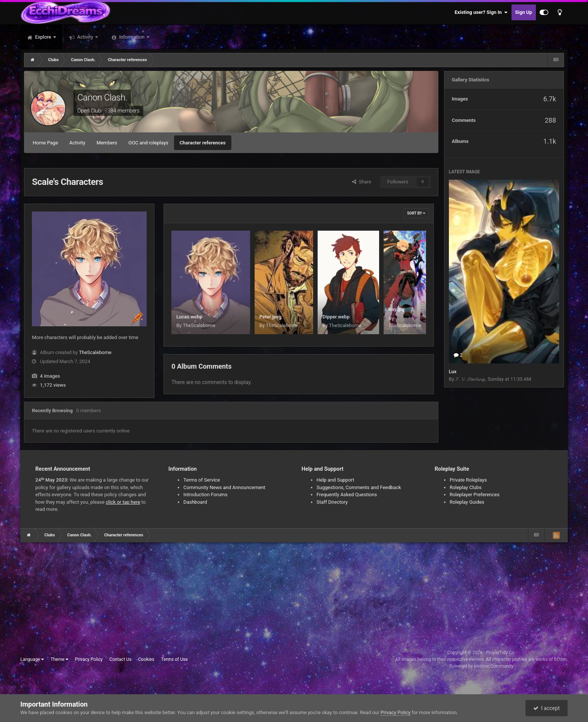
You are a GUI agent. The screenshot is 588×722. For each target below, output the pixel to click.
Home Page (45, 143)
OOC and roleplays (148, 143)
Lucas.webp (189, 317)
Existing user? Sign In (481, 12)
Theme (59, 659)
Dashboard (195, 502)
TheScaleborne (95, 352)
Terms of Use (175, 659)
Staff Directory (332, 502)
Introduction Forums (205, 495)
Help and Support (335, 480)
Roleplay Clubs (466, 487)
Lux (453, 372)
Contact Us (121, 659)
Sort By (416, 213)
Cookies (146, 659)
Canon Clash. (102, 98)
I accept (546, 708)
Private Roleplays (468, 480)
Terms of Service (202, 480)
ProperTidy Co (500, 653)
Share (362, 182)
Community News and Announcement (224, 487)
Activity (85, 37)
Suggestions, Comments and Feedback (359, 487)
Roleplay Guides (467, 502)
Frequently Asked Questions (347, 495)
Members (107, 143)
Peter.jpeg (271, 317)
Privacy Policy (89, 659)
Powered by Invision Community (482, 666)
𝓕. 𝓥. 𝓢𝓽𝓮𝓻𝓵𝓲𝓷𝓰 (470, 379)
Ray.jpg (396, 309)
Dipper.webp (336, 317)
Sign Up (524, 12)
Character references (203, 143)
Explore (43, 37)
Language (32, 659)
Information (132, 37)
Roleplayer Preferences (475, 495)
